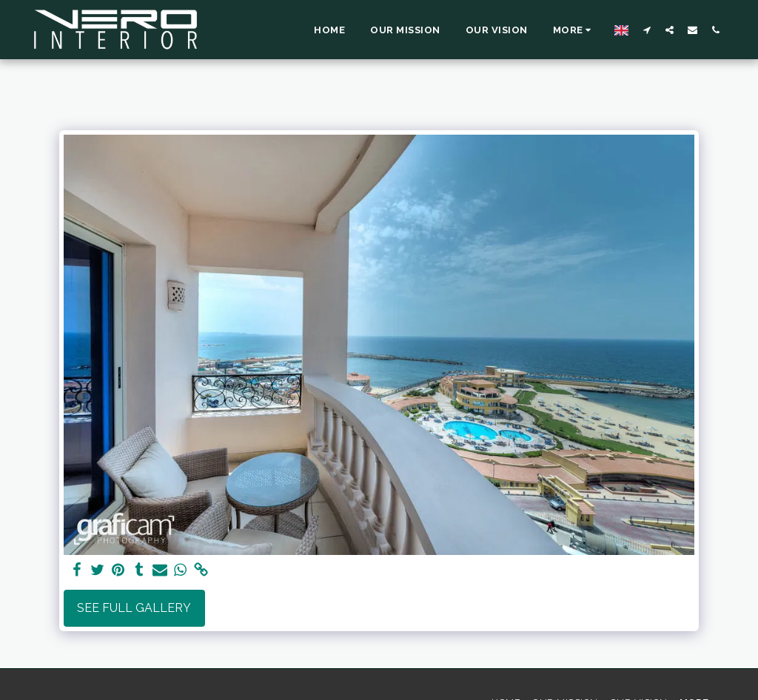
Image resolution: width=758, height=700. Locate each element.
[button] (647, 30)
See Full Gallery (134, 608)
